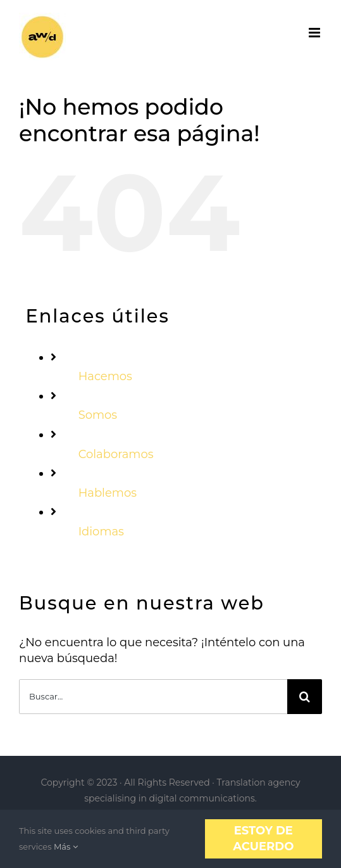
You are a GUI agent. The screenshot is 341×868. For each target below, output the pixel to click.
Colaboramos (116, 454)
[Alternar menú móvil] (315, 33)
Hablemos (108, 493)
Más (66, 846)
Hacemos (105, 376)
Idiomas (101, 532)
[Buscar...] (153, 697)
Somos (98, 415)
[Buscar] (305, 697)
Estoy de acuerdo (263, 839)
